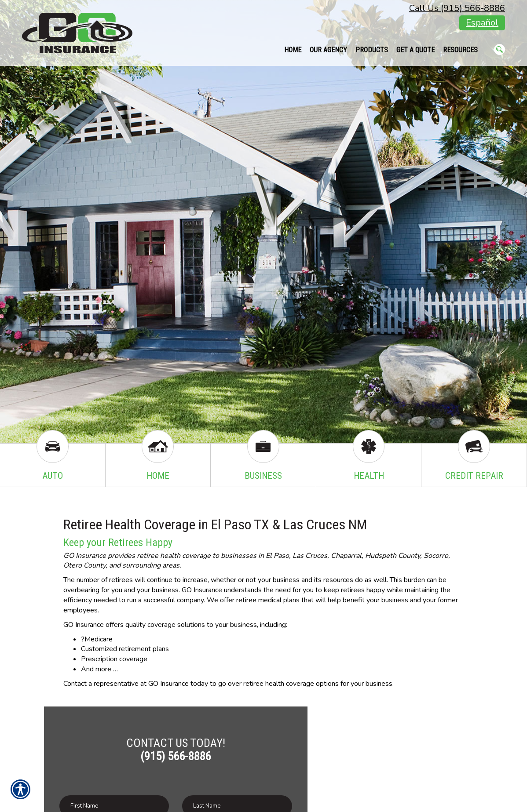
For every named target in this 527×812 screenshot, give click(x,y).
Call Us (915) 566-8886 (457, 8)
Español (482, 23)
